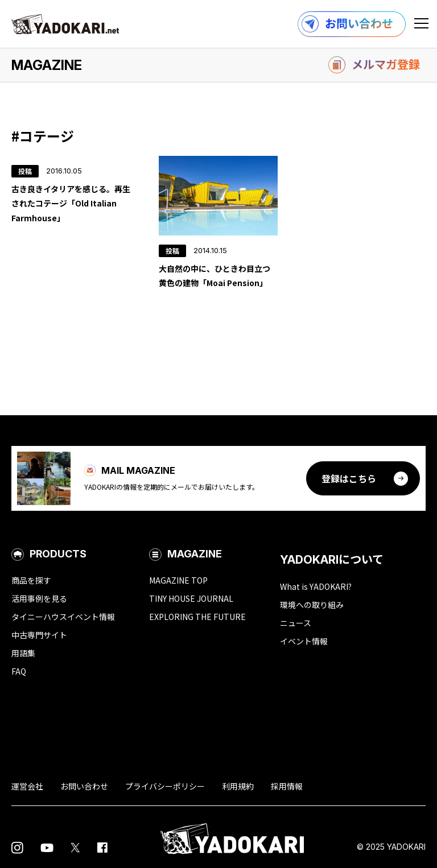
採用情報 (287, 786)
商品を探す (31, 580)
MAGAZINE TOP (178, 580)
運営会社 (27, 786)
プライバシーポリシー (165, 786)
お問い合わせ (84, 786)
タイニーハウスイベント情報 (63, 617)
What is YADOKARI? (316, 586)
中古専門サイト (39, 635)
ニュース (296, 623)
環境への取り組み (312, 605)
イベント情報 (304, 641)
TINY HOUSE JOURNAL (191, 598)
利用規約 (238, 786)
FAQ (19, 671)
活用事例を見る (39, 598)
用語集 (23, 653)
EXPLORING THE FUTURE (197, 617)
